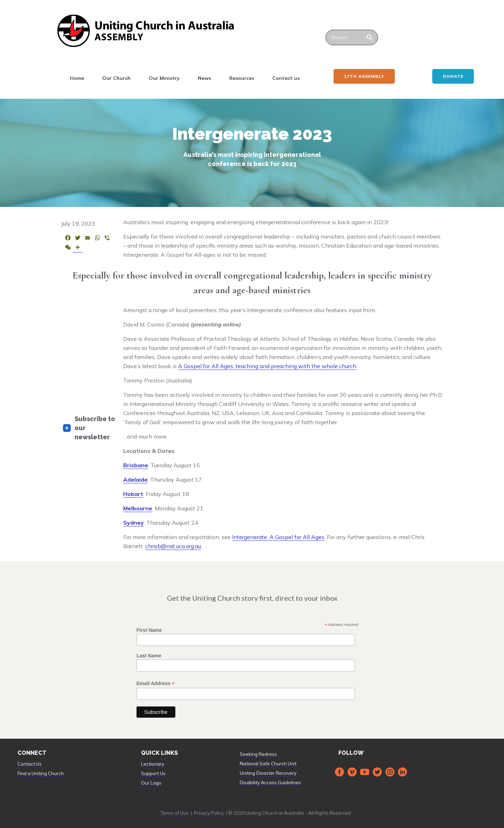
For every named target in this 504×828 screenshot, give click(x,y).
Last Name (149, 656)
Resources (242, 78)
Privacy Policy (209, 813)
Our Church (116, 78)
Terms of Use (174, 813)
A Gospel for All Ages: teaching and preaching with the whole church (267, 366)
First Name (149, 630)
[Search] (370, 37)
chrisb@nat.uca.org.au (173, 546)
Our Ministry (164, 78)
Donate (453, 76)
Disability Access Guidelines (270, 782)
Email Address (156, 684)
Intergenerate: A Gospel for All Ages (278, 537)
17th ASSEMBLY (364, 76)
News (204, 78)
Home (77, 78)
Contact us (286, 78)
